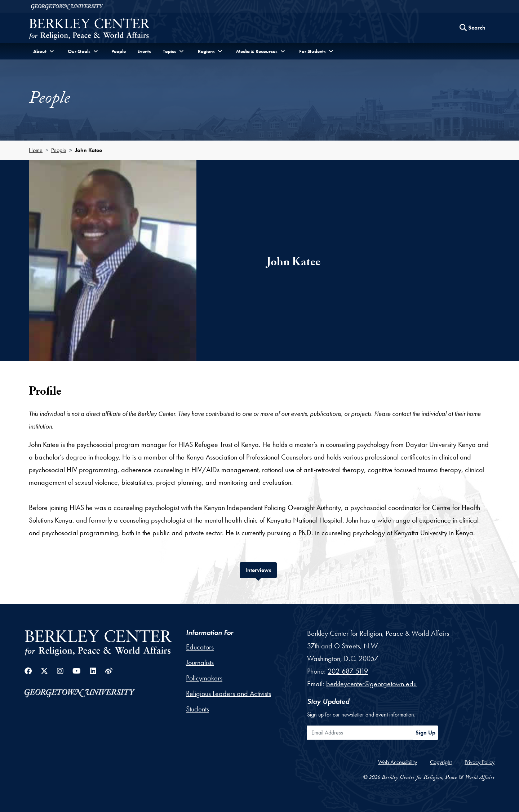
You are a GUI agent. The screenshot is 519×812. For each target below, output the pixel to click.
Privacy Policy (480, 762)
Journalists (200, 662)
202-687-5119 (348, 671)
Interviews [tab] (261, 569)
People (119, 51)
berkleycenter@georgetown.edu (371, 684)
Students (198, 709)
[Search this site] (473, 28)
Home (36, 150)
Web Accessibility (398, 762)
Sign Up (425, 733)
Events (144, 51)
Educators (200, 647)
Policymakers (204, 678)
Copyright (441, 762)
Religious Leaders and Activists (229, 693)
